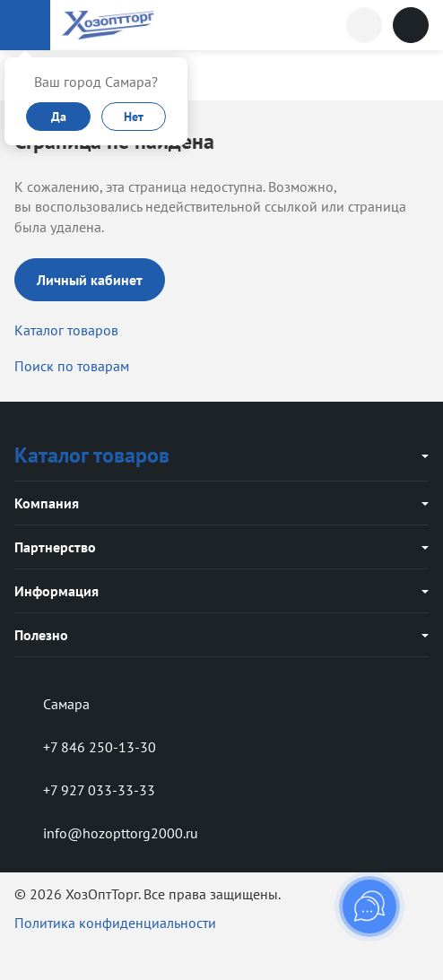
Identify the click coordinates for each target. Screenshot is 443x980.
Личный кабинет (90, 280)
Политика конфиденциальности (115, 923)
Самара (52, 704)
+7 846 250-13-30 (85, 747)
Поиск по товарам (72, 366)
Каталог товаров (66, 330)
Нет (134, 117)
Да (59, 117)
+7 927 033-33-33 (85, 790)
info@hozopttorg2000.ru (106, 833)
